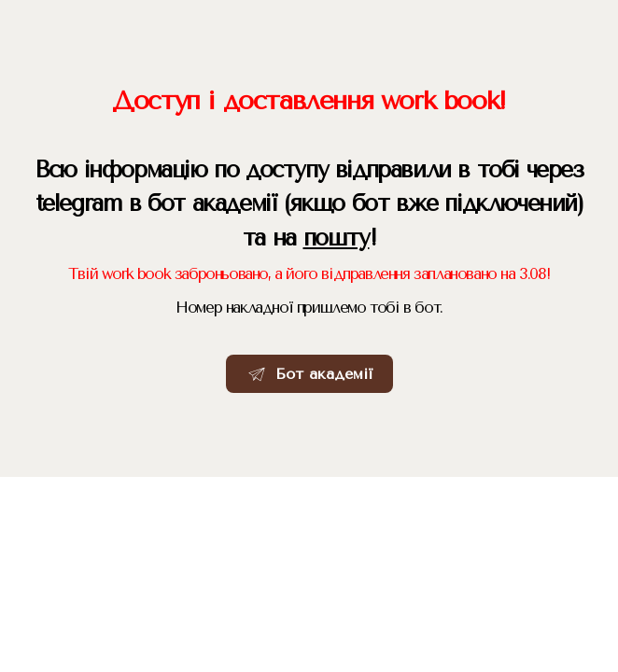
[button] (309, 374)
